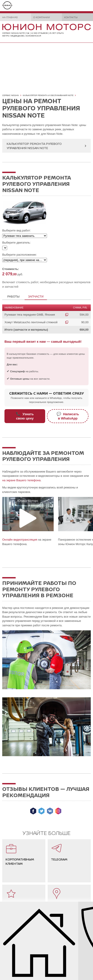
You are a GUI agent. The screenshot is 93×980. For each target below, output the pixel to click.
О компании (42, 17)
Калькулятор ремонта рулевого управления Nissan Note (34, 146)
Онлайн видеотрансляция (20, 540)
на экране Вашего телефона (21, 480)
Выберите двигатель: (16, 243)
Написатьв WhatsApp (68, 416)
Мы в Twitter (41, 811)
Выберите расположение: (20, 255)
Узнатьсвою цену (25, 416)
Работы (13, 296)
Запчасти (36, 296)
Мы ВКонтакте (50, 811)
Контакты (71, 17)
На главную (10, 17)
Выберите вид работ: (16, 230)
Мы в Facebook (33, 811)
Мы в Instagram (58, 811)
